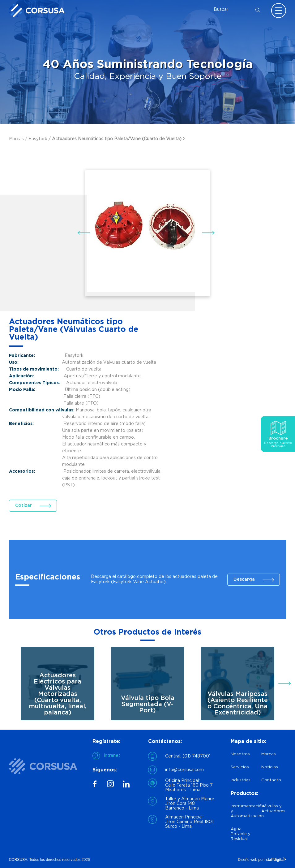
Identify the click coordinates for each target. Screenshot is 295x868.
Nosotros (240, 754)
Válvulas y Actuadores (273, 809)
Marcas (269, 754)
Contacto (271, 780)
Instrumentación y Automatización (243, 811)
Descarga (244, 579)
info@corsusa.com (184, 770)
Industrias (241, 780)
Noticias (270, 767)
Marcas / (19, 139)
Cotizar (24, 506)
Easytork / (40, 139)
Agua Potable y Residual (241, 834)
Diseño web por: (262, 860)
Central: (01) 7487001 (188, 756)
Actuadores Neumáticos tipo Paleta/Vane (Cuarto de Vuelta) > (119, 139)
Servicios (240, 767)
